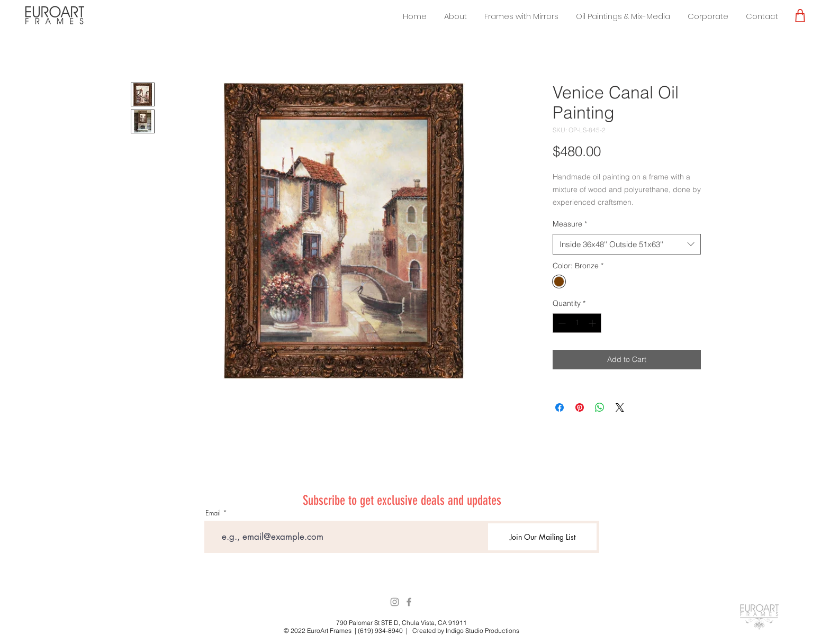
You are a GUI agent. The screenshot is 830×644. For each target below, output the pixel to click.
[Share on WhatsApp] (600, 407)
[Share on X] (620, 407)
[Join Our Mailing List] (542, 537)
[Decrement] (561, 323)
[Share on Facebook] (560, 407)
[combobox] (627, 244)
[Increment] (593, 323)
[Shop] (800, 15)
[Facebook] (409, 602)
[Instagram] (395, 602)
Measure (570, 224)
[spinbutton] (577, 323)
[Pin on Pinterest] (580, 407)
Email (213, 513)
